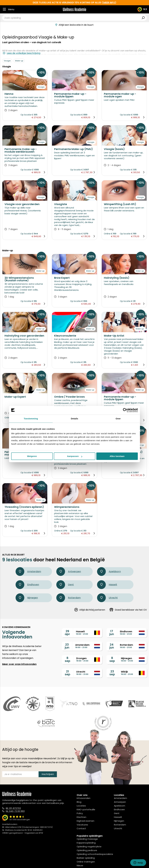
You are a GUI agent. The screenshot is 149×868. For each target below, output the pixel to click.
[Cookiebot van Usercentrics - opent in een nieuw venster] (125, 410)
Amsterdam (28, 572)
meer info (109, 3)
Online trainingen (86, 862)
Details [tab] (74, 419)
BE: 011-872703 (13, 808)
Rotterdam (68, 598)
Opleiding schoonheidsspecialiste (95, 854)
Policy (80, 813)
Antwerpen (69, 572)
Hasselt (107, 585)
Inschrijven (48, 774)
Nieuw (80, 865)
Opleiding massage (87, 839)
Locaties (81, 806)
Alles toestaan (117, 456)
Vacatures (82, 825)
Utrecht (107, 598)
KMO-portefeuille (86, 809)
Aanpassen (75, 456)
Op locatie (26, 115)
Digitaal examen (85, 821)
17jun (112, 633)
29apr (67, 633)
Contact (81, 828)
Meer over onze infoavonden (19, 664)
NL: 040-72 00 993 (15, 811)
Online (107, 234)
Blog (79, 802)
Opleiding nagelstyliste (89, 847)
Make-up (19, 61)
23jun (67, 646)
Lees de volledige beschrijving (22, 53)
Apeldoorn (109, 572)
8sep (68, 659)
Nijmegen (27, 598)
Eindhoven (27, 585)
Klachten (81, 817)
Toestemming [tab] (31, 419)
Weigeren (32, 456)
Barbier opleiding (86, 858)
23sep (112, 673)
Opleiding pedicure (87, 850)
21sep (68, 673)
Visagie (7, 61)
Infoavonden (84, 798)
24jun (112, 646)
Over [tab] (118, 419)
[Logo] (74, 9)
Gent (65, 585)
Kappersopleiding (86, 843)
